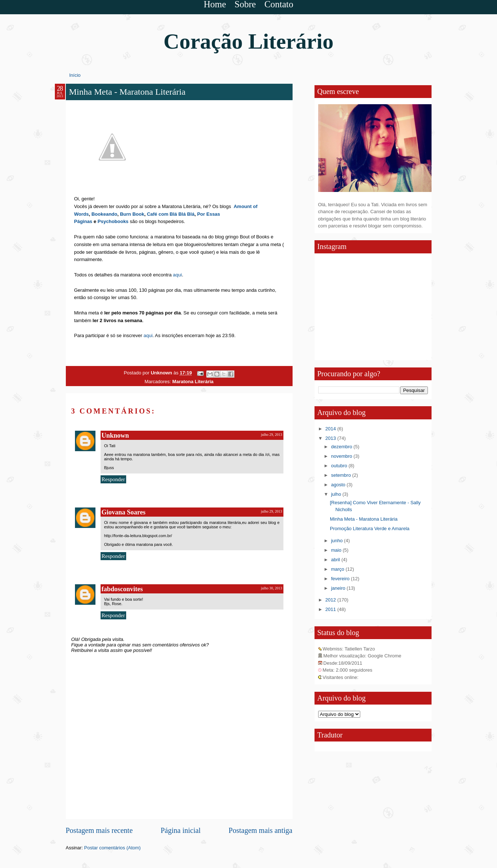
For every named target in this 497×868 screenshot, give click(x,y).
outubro (340, 466)
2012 (332, 600)
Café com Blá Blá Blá (171, 214)
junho (337, 541)
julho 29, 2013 (271, 435)
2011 (332, 609)
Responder (113, 479)
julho (337, 494)
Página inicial (180, 830)
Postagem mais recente (99, 830)
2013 (332, 438)
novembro (342, 456)
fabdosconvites (122, 589)
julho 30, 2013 (271, 588)
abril (336, 560)
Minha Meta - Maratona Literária (364, 519)
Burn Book (132, 214)
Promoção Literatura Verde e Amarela (370, 529)
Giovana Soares (124, 512)
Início (75, 75)
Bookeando (104, 214)
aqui (177, 275)
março (338, 569)
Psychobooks (113, 221)
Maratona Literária (193, 382)
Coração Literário (248, 41)
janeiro (339, 588)
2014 (332, 429)
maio (337, 550)
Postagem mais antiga (260, 830)
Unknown (162, 373)
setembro (342, 475)
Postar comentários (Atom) (112, 848)
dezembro (342, 447)
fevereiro (341, 579)
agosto (339, 485)
